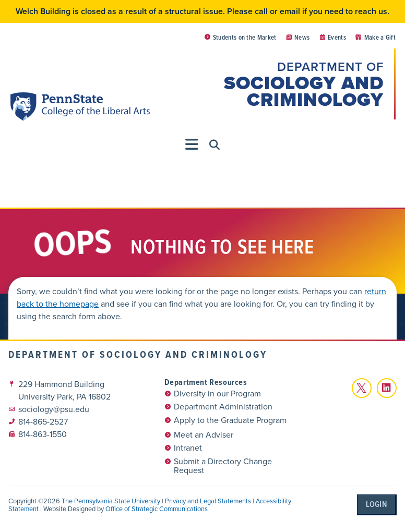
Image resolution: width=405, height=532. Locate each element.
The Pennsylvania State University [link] (111, 501)
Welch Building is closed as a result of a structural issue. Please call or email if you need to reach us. (202, 11)
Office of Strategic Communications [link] (157, 509)
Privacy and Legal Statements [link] (208, 501)
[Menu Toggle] (192, 144)
